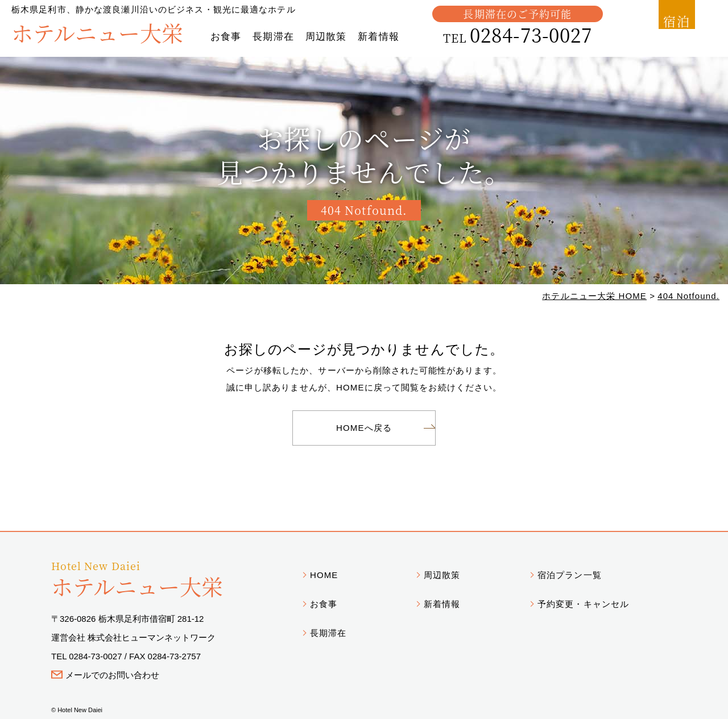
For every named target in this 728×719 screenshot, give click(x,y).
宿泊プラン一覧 (570, 575)
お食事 (226, 37)
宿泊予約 (671, 28)
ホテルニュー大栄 (97, 32)
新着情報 (378, 37)
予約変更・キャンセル (583, 604)
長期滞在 (273, 37)
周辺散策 (326, 37)
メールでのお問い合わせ (112, 675)
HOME (324, 575)
